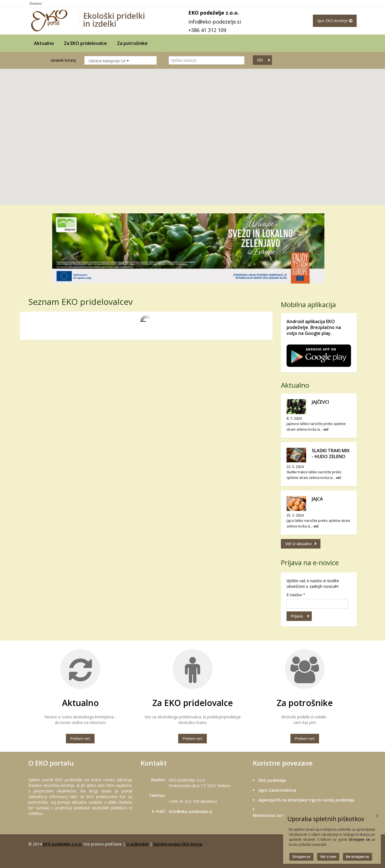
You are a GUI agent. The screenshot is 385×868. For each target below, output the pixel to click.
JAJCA (317, 499)
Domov (36, 4)
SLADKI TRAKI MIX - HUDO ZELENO (331, 454)
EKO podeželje (272, 780)
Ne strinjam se (357, 857)
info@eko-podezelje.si (215, 22)
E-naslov (296, 595)
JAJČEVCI (320, 402)
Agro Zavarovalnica (277, 790)
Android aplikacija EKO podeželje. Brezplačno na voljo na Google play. (314, 327)
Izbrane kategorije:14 (109, 61)
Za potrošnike (132, 43)
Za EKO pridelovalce (85, 43)
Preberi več (80, 738)
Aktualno (44, 43)
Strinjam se (301, 857)
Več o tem (328, 857)
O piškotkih (137, 844)
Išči (260, 60)
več (326, 429)
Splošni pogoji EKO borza (178, 844)
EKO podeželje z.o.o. (63, 844)
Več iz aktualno (298, 544)
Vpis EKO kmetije (335, 21)
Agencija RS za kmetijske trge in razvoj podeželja (306, 800)
